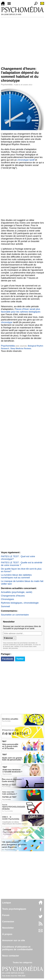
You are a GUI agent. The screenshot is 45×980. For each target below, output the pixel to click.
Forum (6, 915)
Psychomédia (7, 85)
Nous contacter (11, 956)
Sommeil (5, 606)
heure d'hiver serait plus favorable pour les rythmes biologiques (21, 310)
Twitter (20, 659)
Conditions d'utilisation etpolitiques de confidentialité (17, 948)
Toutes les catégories (22, 963)
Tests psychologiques (14, 909)
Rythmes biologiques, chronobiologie (20, 603)
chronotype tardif (26, 160)
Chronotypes (7, 599)
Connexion (8, 922)
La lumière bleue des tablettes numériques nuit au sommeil (16, 576)
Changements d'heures (13, 596)
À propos (7, 934)
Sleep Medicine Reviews (21, 348)
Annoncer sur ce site (14, 940)
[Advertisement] (22, 41)
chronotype (7, 322)
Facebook (8, 659)
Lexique (7, 903)
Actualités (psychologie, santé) (17, 592)
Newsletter (8, 928)
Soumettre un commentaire (15, 615)
